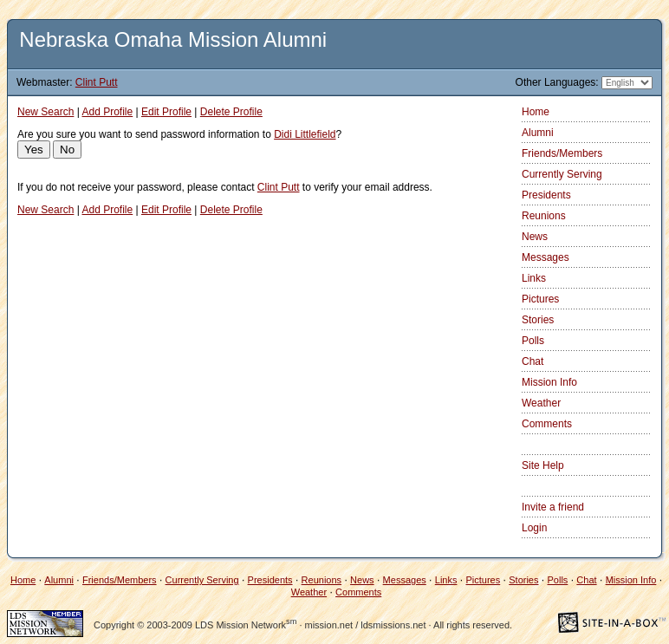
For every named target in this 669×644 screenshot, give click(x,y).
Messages (546, 257)
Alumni (538, 133)
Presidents (546, 195)
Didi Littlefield (305, 134)
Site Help (543, 465)
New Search (45, 112)
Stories (538, 320)
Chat (533, 361)
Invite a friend (553, 507)
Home (536, 112)
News (535, 237)
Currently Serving (562, 174)
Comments (547, 424)
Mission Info (549, 382)
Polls (533, 341)
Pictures (540, 299)
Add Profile (108, 112)
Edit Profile (166, 112)
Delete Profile (231, 112)
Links (534, 278)
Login (534, 528)
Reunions (544, 216)
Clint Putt (97, 82)
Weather (541, 403)
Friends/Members (562, 153)
